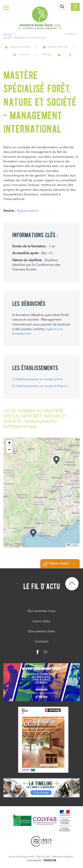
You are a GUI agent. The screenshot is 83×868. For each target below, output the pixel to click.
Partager (47, 55)
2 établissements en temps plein (38, 379)
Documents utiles (42, 632)
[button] (33, 533)
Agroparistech (28, 211)
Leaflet (73, 545)
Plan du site (43, 857)
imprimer (21, 55)
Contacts (42, 642)
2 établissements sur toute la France (40, 386)
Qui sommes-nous (41, 611)
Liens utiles (41, 621)
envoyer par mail (56, 47)
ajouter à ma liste (18, 47)
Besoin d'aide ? (59, 564)
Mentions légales (63, 857)
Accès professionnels (21, 857)
